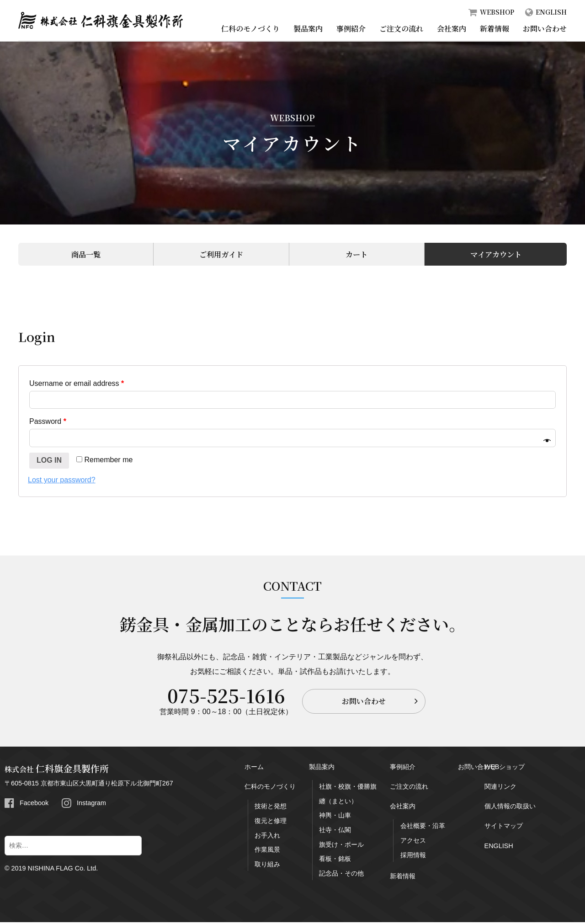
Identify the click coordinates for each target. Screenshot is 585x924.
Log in (49, 462)
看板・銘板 (335, 860)
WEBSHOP (497, 12)
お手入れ (267, 837)
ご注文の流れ (401, 29)
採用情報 (413, 857)
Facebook (34, 805)
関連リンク (500, 788)
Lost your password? (62, 482)
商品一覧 (85, 255)
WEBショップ (505, 769)
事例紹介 (351, 29)
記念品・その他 (341, 875)
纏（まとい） (338, 803)
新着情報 (495, 29)
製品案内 (308, 29)
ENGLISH (551, 12)
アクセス (413, 842)
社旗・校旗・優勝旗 (348, 788)
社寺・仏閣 (335, 832)
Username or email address (77, 385)
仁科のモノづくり (250, 29)
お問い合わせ (545, 29)
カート (355, 255)
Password (48, 423)
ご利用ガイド (220, 255)
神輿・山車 (335, 817)
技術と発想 (271, 808)
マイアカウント (494, 255)
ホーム (254, 769)
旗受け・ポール (341, 846)
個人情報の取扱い (510, 808)
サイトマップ (504, 828)
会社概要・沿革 (423, 828)
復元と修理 (271, 823)
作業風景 (267, 851)
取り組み (267, 866)
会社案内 (452, 29)
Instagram (91, 805)
